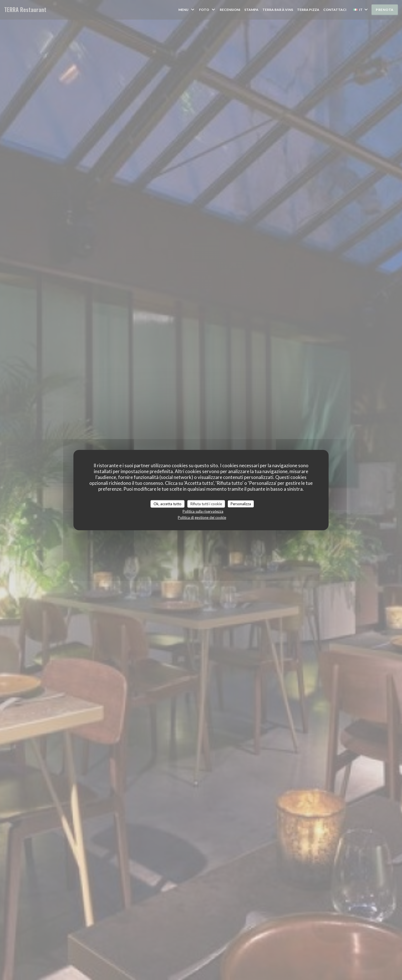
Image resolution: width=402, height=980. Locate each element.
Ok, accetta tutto (167, 504)
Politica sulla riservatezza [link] (203, 511)
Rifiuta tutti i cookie (206, 504)
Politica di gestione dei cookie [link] (202, 517)
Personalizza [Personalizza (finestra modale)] (241, 504)
